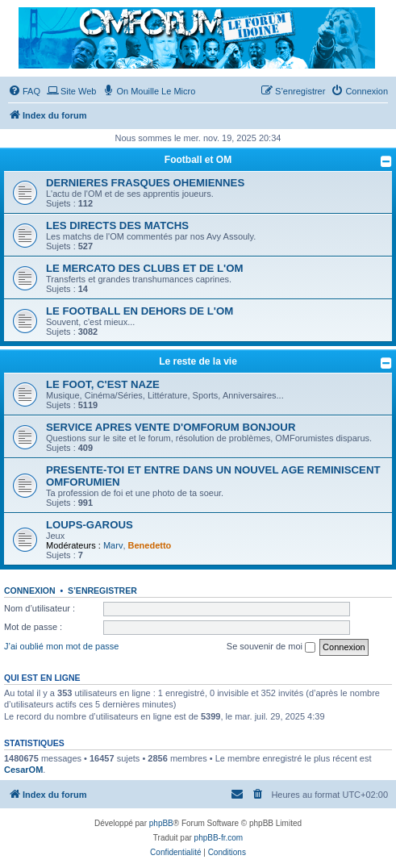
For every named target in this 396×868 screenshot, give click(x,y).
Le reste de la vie (198, 361)
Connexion (30, 590)
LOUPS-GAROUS (90, 525)
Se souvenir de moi (271, 647)
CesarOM (23, 770)
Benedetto (150, 545)
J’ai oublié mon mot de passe (61, 646)
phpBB (161, 823)
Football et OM (198, 160)
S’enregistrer (102, 590)
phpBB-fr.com (219, 838)
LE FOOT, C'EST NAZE (103, 384)
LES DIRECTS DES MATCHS (117, 225)
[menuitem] (24, 91)
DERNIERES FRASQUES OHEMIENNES (145, 183)
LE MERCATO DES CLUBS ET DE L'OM (144, 268)
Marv (113, 545)
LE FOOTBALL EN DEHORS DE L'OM (140, 311)
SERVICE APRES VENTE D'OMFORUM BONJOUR (171, 427)
